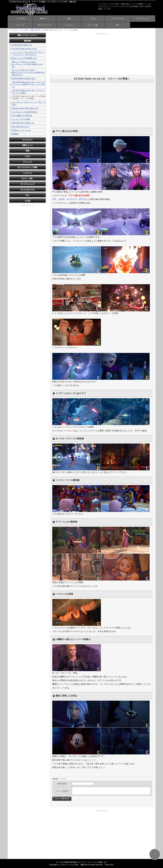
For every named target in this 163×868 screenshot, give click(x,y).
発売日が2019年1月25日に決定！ (24, 78)
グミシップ (20, 25)
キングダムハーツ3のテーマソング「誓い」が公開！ (29, 103)
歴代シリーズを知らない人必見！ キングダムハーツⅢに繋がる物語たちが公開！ (28, 64)
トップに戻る (20, 18)
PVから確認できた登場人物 (22, 115)
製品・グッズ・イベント (27, 35)
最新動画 (15, 134)
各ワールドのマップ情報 (27, 167)
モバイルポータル (118, 18)
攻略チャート (44, 18)
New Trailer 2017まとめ (21, 127)
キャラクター (28, 140)
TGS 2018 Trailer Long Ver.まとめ (24, 49)
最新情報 (28, 41)
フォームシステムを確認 (21, 119)
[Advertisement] (102, 54)
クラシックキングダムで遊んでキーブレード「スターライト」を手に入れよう (28, 53)
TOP (24, 30)
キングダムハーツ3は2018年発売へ (25, 112)
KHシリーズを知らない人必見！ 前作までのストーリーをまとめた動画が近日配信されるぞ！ (28, 72)
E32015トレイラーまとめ (21, 130)
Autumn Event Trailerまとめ (22, 45)
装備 (69, 18)
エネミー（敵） (93, 25)
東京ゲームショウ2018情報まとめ (24, 58)
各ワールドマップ (44, 25)
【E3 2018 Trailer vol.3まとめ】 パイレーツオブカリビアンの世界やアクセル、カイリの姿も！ (29, 84)
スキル (93, 18)
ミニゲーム (69, 25)
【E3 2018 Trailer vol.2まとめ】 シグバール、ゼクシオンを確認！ (29, 91)
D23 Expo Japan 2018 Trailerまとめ (25, 108)
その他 (27, 201)
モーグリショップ (143, 18)
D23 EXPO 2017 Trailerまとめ (23, 123)
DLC (118, 25)
